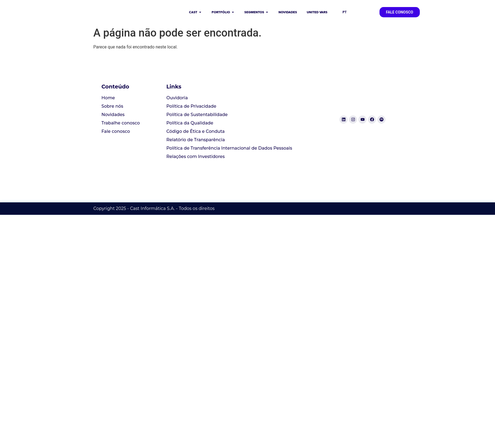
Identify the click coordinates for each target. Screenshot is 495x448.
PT (344, 12)
